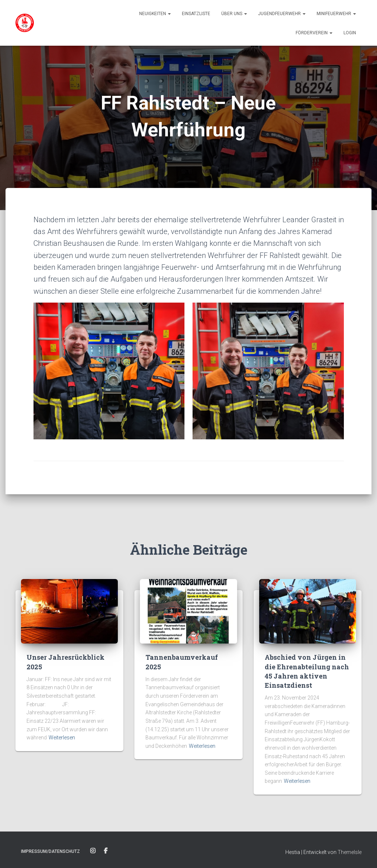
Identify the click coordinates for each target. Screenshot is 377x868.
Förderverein (314, 33)
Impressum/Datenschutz (50, 851)
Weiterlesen (62, 738)
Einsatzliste (196, 14)
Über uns (234, 14)
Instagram (93, 851)
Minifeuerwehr (336, 14)
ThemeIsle (350, 852)
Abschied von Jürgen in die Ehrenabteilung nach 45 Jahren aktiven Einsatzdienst (307, 671)
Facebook (106, 851)
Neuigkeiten (155, 14)
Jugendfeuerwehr (282, 14)
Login (350, 33)
